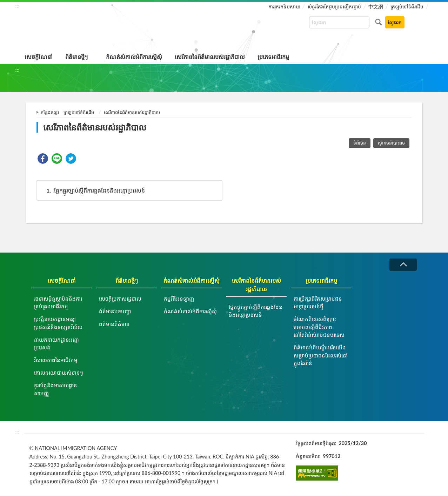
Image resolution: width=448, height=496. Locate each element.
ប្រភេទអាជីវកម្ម (273, 57)
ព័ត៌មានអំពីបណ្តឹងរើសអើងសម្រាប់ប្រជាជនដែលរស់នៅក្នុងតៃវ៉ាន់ (321, 355)
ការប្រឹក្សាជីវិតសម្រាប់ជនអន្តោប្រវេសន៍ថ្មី (318, 303)
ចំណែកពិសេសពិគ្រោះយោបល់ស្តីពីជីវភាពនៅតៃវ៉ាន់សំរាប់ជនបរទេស (319, 327)
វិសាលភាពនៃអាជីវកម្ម (56, 360)
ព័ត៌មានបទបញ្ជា (115, 311)
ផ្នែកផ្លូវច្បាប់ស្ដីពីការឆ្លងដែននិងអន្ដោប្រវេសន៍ (92, 190)
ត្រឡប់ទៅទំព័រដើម (407, 6)
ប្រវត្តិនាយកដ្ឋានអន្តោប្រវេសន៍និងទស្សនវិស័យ (58, 323)
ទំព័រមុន (360, 143)
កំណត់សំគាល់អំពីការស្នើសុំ (134, 57)
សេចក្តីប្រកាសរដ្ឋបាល (120, 299)
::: (18, 6)
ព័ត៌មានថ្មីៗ (76, 57)
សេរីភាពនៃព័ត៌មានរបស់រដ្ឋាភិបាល (210, 57)
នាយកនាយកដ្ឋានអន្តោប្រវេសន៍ (56, 344)
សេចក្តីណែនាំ (39, 57)
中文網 (376, 6)
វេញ (403, 265)
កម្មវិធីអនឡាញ (179, 299)
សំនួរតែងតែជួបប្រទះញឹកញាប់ (334, 6)
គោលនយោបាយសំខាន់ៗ (59, 373)
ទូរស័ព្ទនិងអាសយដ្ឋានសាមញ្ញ (56, 389)
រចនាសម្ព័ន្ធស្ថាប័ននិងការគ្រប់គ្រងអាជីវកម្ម (58, 303)
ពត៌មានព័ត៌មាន (114, 324)
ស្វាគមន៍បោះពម (391, 143)
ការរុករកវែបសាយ (284, 6)
